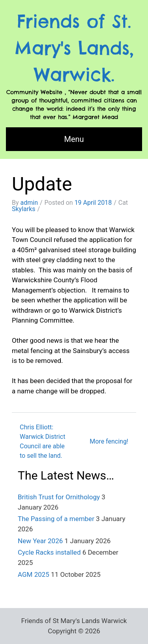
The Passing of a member (56, 519)
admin (29, 203)
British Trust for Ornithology (59, 497)
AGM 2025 (34, 574)
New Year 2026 (40, 541)
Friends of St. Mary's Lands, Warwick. (74, 48)
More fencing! (109, 441)
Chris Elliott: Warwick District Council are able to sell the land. (42, 441)
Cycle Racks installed (49, 552)
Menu (74, 139)
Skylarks (24, 209)
